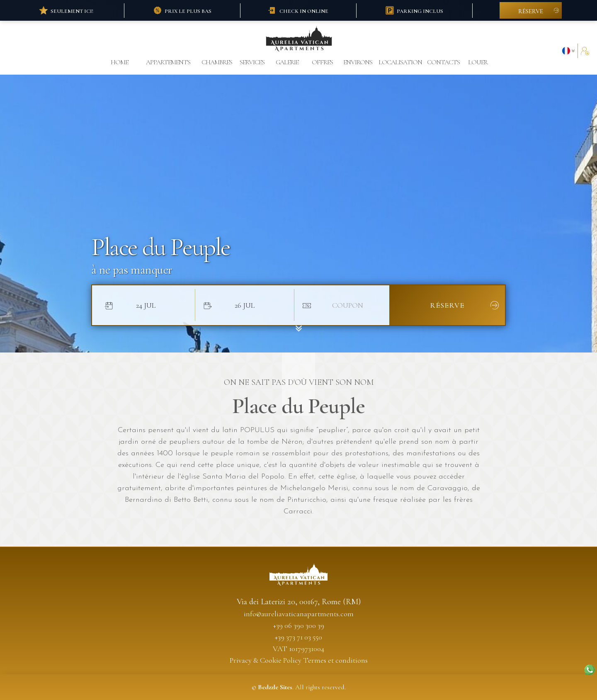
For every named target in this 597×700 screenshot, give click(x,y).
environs (358, 62)
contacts (443, 62)
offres (322, 62)
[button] (570, 51)
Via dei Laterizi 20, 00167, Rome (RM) (299, 602)
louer (478, 62)
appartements (168, 62)
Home (119, 62)
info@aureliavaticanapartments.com (299, 614)
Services (252, 62)
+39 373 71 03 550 (298, 637)
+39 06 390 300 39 (299, 625)
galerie (287, 62)
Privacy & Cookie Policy (266, 660)
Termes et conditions (336, 660)
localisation (400, 62)
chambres (217, 62)
